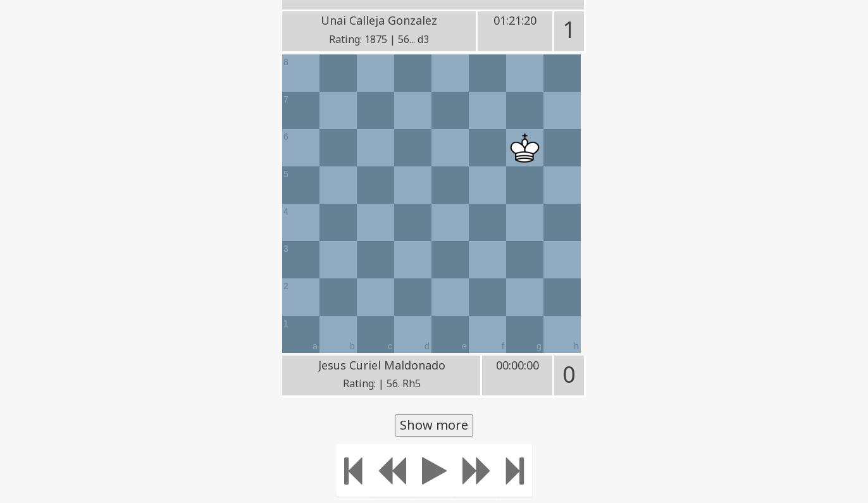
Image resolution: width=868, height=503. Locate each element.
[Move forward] (477, 470)
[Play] (434, 470)
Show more (434, 425)
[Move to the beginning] (353, 470)
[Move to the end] (515, 470)
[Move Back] (392, 470)
